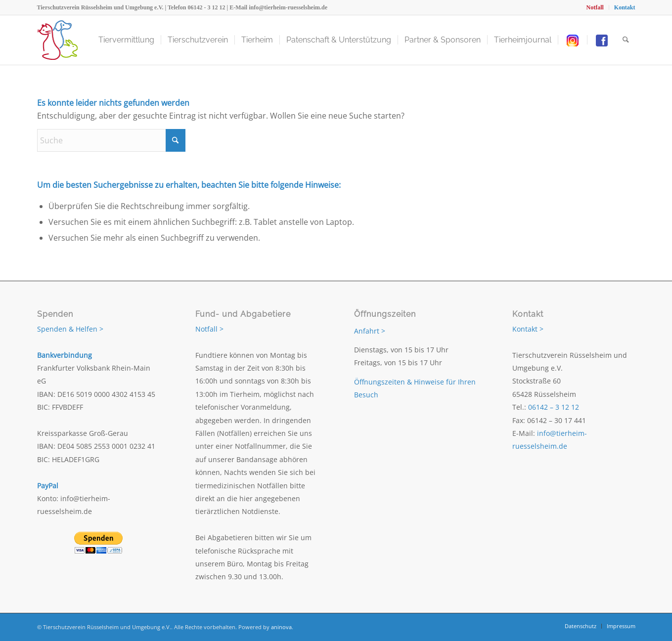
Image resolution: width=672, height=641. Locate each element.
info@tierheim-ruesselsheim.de (288, 7)
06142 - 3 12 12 (207, 7)
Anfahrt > (370, 331)
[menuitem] (595, 7)
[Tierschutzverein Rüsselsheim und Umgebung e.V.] (57, 40)
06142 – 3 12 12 (554, 407)
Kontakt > (528, 329)
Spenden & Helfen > (70, 329)
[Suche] (626, 40)
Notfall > (209, 329)
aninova (281, 627)
